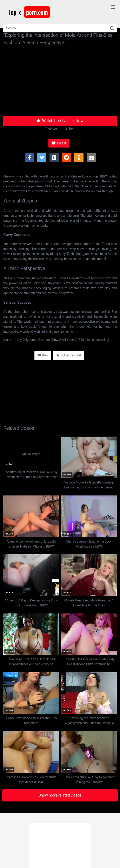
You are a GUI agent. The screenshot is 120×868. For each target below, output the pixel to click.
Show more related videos (60, 795)
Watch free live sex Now (60, 121)
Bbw (43, 355)
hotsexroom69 (68, 355)
